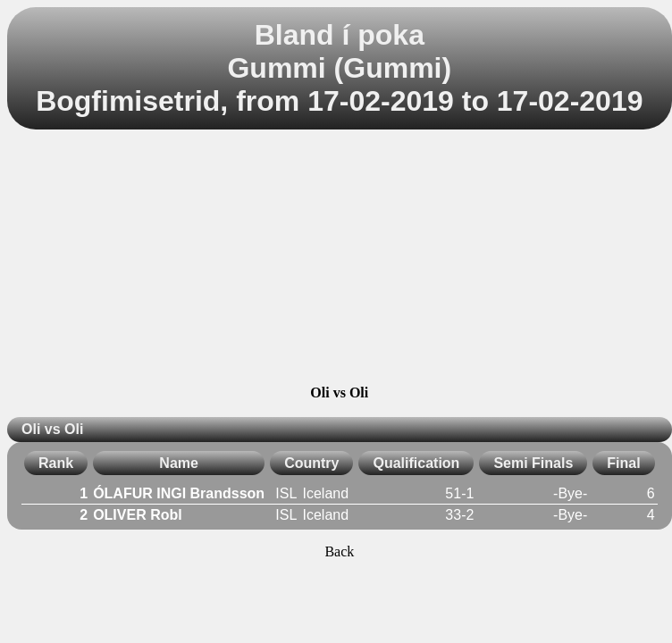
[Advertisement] (339, 260)
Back (339, 551)
